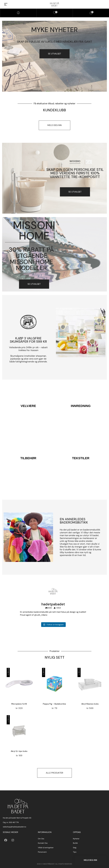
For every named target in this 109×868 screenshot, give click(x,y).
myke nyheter (54, 30)
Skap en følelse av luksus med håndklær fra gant (55, 42)
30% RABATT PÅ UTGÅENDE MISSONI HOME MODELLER (31, 259)
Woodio (75, 161)
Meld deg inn (90, 860)
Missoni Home (34, 231)
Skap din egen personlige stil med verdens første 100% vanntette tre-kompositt (75, 173)
